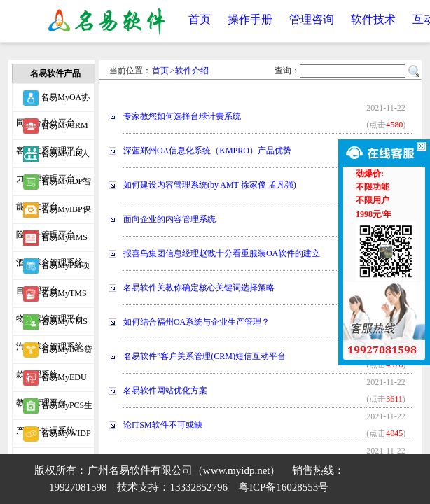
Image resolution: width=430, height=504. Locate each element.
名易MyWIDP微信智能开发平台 (53, 437)
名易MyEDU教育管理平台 (51, 381)
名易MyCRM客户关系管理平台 (52, 129)
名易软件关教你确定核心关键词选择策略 (199, 288)
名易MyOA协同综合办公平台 (53, 101)
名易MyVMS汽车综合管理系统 (52, 325)
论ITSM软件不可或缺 (163, 425)
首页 (200, 19)
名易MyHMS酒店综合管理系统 (52, 241)
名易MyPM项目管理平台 (53, 269)
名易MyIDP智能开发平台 (54, 185)
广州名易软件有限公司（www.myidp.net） (184, 470)
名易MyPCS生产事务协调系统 (54, 409)
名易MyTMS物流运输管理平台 (51, 297)
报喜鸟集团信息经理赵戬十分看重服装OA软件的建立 (222, 253)
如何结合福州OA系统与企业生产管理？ (196, 322)
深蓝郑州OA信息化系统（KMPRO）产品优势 (207, 150)
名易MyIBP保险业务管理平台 (53, 213)
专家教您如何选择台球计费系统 (182, 116)
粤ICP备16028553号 (284, 487)
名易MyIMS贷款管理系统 (54, 353)
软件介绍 (192, 71)
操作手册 (250, 19)
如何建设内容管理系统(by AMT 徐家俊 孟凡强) (210, 185)
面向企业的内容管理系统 (169, 219)
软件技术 (373, 19)
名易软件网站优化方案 (165, 391)
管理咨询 (312, 19)
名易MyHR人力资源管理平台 (53, 157)
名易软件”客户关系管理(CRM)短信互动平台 (204, 356)
